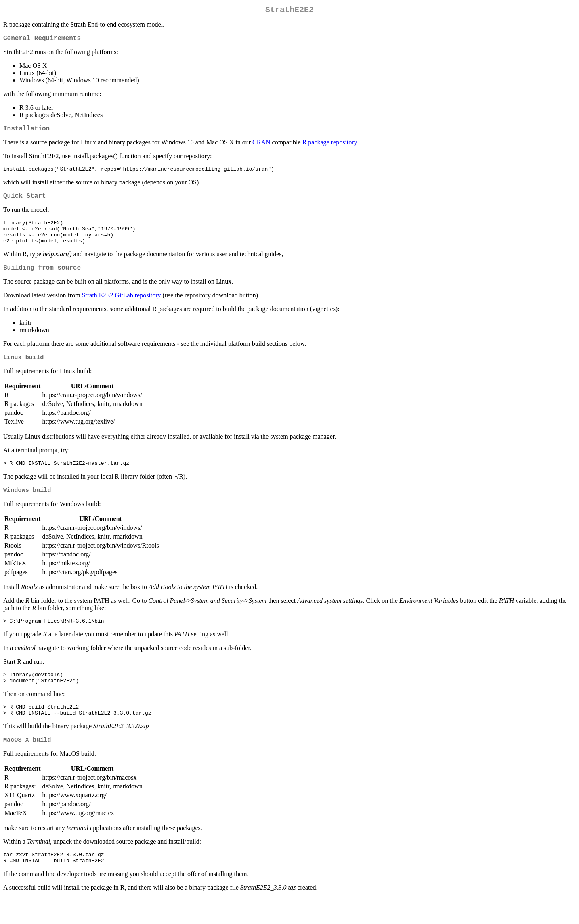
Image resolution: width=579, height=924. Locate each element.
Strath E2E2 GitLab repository (122, 309)
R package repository (330, 147)
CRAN (261, 147)
